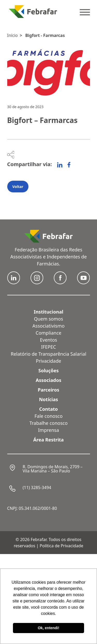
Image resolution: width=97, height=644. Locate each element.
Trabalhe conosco (49, 423)
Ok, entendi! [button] (48, 628)
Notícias (49, 399)
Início (13, 35)
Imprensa (48, 430)
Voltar (18, 187)
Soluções (48, 370)
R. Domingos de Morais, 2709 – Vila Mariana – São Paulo (53, 469)
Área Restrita (49, 440)
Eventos (48, 340)
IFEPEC (49, 347)
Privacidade (49, 361)
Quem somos (48, 319)
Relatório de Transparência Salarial (48, 354)
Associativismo (48, 326)
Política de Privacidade (61, 546)
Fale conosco (48, 416)
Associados (48, 380)
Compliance (48, 333)
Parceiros (48, 390)
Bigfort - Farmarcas (45, 35)
